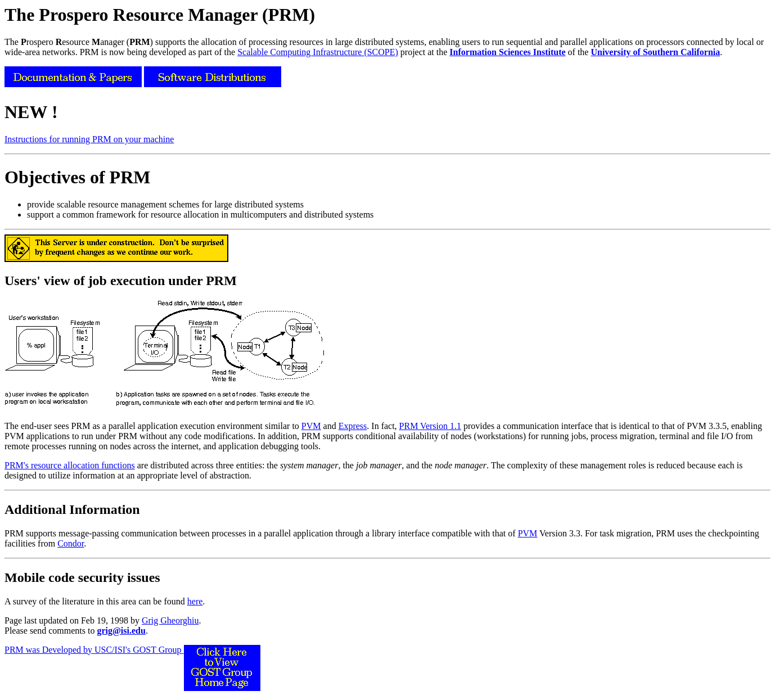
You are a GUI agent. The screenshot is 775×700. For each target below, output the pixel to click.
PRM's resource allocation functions (70, 465)
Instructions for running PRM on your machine (89, 139)
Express (353, 426)
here (195, 601)
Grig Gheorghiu (170, 620)
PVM (311, 426)
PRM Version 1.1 (430, 426)
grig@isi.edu (121, 631)
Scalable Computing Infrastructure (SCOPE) (318, 52)
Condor (71, 543)
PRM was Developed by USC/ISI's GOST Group (132, 650)
